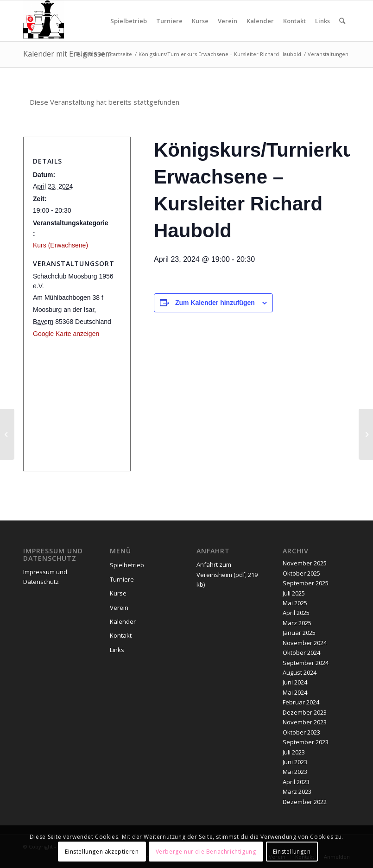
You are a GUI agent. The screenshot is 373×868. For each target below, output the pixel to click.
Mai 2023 (295, 772)
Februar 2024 (301, 702)
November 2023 (305, 722)
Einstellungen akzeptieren (102, 852)
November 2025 (305, 563)
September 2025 (306, 583)
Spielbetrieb (127, 565)
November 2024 (305, 643)
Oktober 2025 (301, 573)
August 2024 (300, 672)
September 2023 (306, 742)
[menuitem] (129, 21)
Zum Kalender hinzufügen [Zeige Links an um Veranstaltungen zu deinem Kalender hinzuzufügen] (215, 303)
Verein (119, 608)
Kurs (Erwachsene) (60, 245)
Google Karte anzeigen (66, 334)
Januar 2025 (299, 633)
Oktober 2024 (301, 653)
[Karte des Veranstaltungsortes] (71, 402)
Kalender (123, 621)
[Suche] (342, 21)
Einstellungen (292, 852)
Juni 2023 (295, 762)
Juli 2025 (294, 593)
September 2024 (306, 663)
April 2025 (296, 613)
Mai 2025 (295, 603)
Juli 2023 (294, 752)
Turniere (122, 579)
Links (117, 650)
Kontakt (121, 635)
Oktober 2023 (301, 732)
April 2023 (296, 782)
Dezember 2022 (305, 802)
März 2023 (297, 792)
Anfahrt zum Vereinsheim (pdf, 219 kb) (227, 574)
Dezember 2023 (305, 712)
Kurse (118, 593)
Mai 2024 (295, 692)
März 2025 (297, 623)
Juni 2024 (295, 682)
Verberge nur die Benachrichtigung (206, 852)
